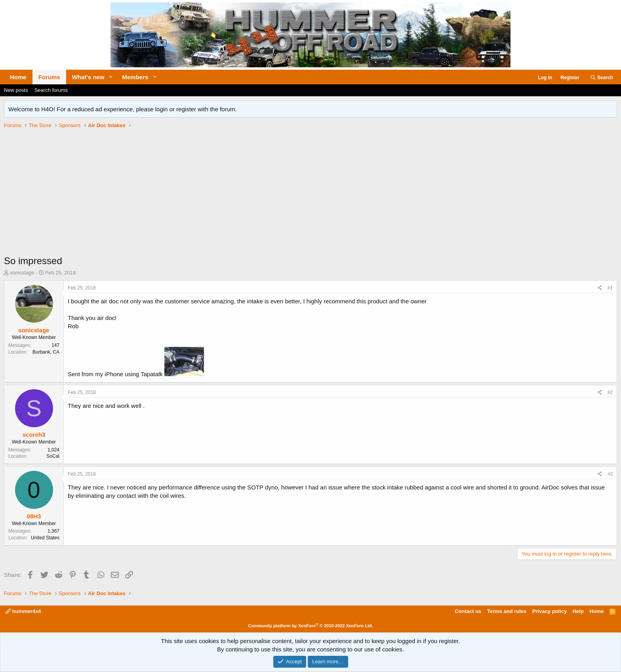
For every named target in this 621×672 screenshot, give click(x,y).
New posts (16, 90)
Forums (49, 77)
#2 (610, 392)
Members (135, 77)
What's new (88, 77)
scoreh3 (34, 435)
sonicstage (22, 273)
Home (18, 77)
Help (578, 611)
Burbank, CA (46, 352)
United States (45, 538)
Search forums (51, 90)
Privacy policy (550, 611)
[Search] (601, 78)
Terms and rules (507, 611)
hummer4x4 (23, 611)
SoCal (53, 456)
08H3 (34, 516)
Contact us (468, 611)
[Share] (600, 288)
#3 (610, 474)
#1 (610, 288)
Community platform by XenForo (311, 626)
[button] (111, 77)
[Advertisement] (310, 195)
